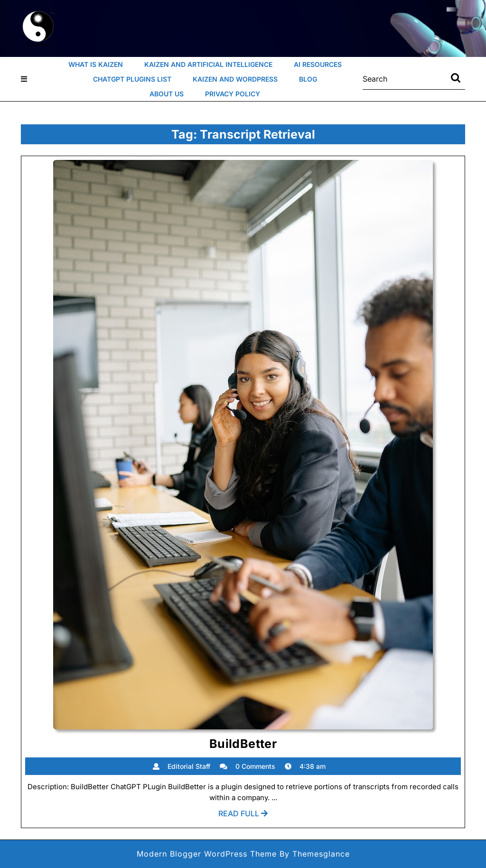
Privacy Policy (233, 94)
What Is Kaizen (96, 64)
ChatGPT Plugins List (132, 79)
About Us (167, 94)
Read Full (243, 816)
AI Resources (318, 64)
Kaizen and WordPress (235, 79)
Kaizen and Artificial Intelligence (208, 64)
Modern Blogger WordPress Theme (207, 854)
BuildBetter (243, 744)
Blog (308, 79)
